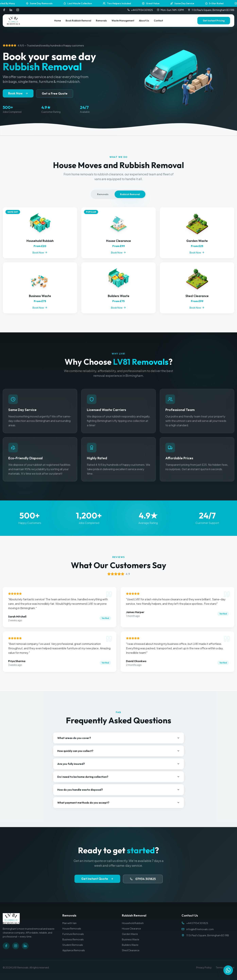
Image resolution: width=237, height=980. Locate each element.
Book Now (18, 93)
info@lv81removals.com (200, 929)
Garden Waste (130, 934)
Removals (101, 21)
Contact (158, 21)
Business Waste (131, 939)
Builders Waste (130, 945)
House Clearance (131, 928)
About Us (144, 21)
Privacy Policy (204, 967)
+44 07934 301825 (140, 10)
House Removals (72, 928)
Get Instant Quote (97, 879)
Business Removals (73, 939)
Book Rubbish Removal (78, 21)
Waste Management (123, 21)
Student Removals (73, 945)
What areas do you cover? (118, 738)
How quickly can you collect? (118, 751)
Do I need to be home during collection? (118, 777)
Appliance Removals (74, 950)
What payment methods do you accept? (118, 803)
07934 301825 (143, 879)
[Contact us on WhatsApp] (228, 970)
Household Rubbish (133, 923)
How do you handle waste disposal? (118, 790)
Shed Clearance (131, 950)
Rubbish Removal (130, 194)
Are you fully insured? (118, 764)
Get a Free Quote (55, 93)
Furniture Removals (73, 934)
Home (58, 21)
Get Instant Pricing (214, 21)
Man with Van (69, 923)
